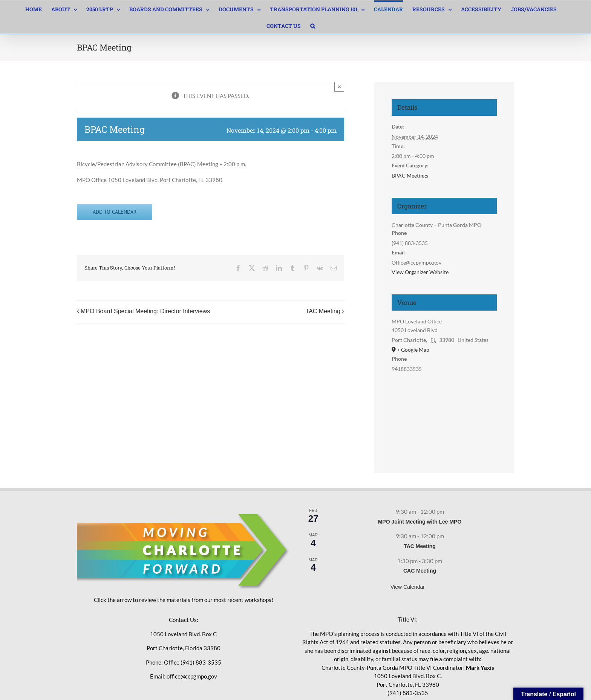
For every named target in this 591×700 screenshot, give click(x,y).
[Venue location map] (444, 414)
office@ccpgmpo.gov (192, 676)
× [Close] (339, 87)
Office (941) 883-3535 (193, 662)
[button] (313, 25)
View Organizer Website (420, 272)
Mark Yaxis (480, 668)
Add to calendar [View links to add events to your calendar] (115, 212)
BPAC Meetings (410, 175)
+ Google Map (413, 350)
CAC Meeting (420, 571)
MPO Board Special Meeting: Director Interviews (145, 311)
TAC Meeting (323, 311)
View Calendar (408, 587)
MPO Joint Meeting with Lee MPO (420, 522)
